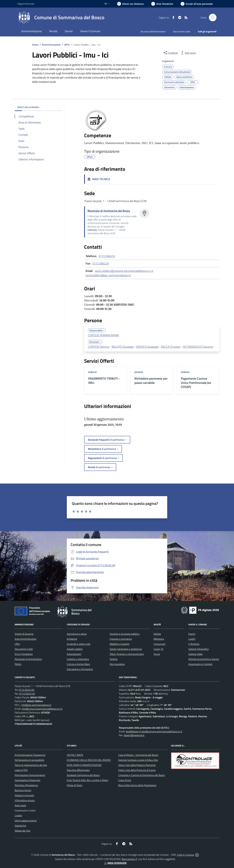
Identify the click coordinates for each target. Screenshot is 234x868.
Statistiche (20, 826)
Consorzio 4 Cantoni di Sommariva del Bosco (142, 775)
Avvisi (157, 654)
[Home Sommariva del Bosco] (61, 18)
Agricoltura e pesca (77, 634)
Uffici (67, 45)
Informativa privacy (25, 800)
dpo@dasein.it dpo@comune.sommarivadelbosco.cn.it (154, 731)
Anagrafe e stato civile (79, 644)
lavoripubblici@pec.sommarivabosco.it (108, 275)
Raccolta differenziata (78, 770)
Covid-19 (158, 649)
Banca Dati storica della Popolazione (137, 785)
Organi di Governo (24, 634)
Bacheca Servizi (23, 790)
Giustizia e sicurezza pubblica (124, 634)
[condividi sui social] (170, 53)
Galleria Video (195, 654)
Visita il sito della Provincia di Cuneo (137, 770)
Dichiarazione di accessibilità (29, 760)
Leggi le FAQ (21, 770)
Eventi (192, 634)
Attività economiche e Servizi (204, 659)
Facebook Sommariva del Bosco (83, 775)
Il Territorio (194, 644)
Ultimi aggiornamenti (26, 821)
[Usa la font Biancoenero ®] (130, 4)
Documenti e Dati (24, 649)
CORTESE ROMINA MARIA (103, 335)
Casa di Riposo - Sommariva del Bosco (138, 755)
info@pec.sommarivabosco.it (36, 705)
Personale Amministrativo (28, 659)
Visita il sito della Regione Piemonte (137, 765)
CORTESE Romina (99, 347)
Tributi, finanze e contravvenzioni (127, 654)
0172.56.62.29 (27, 694)
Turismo (114, 659)
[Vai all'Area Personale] (197, 4)
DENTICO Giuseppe (147, 347)
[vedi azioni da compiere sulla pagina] (188, 53)
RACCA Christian (171, 347)
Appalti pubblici (75, 649)
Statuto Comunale (24, 795)
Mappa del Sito (22, 831)
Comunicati (159, 644)
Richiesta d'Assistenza (26, 785)
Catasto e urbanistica (78, 659)
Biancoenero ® (129, 859)
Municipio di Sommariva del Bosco (109, 211)
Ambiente (72, 639)
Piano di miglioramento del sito (31, 765)
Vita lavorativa (117, 664)
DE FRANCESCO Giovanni (198, 347)
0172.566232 (107, 256)
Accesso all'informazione (153, 31)
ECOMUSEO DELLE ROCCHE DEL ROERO (89, 760)
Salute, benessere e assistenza (126, 649)
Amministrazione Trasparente (30, 755)
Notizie (157, 634)
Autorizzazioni (74, 654)
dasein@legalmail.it (134, 735)
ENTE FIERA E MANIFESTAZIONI (84, 765)
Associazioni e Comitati (200, 664)
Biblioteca (159, 639)
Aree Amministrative (25, 639)
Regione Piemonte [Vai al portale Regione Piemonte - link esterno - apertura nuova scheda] (26, 4)
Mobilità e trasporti (119, 644)
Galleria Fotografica (198, 649)
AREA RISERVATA (115, 863)
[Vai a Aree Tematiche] (162, 4)
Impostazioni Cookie (25, 810)
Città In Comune (186, 855)
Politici (18, 664)
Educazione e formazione (80, 669)
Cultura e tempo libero (78, 664)
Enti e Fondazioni (24, 654)
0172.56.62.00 (26, 690)
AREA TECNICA (99, 179)
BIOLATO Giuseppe (123, 347)
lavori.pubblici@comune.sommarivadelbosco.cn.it (124, 271)
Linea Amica (125, 780)
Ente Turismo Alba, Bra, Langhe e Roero (87, 780)
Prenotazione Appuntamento (30, 775)
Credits (18, 815)
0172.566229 (101, 263)
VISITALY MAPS (75, 755)
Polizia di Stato (75, 785)
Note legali (20, 805)
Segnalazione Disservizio (27, 780)
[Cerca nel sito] (213, 18)
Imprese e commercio (121, 639)
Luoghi (192, 639)
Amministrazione (51, 45)
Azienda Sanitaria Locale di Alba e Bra (138, 760)
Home (35, 45)
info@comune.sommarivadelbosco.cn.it (42, 709)
